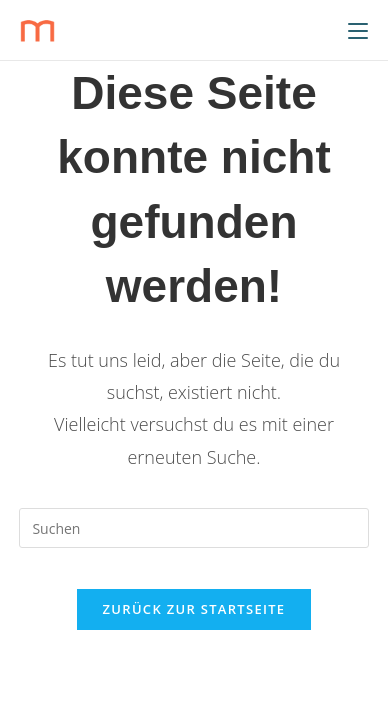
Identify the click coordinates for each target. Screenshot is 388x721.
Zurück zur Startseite (194, 609)
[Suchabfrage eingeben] (193, 528)
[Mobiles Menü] (358, 30)
